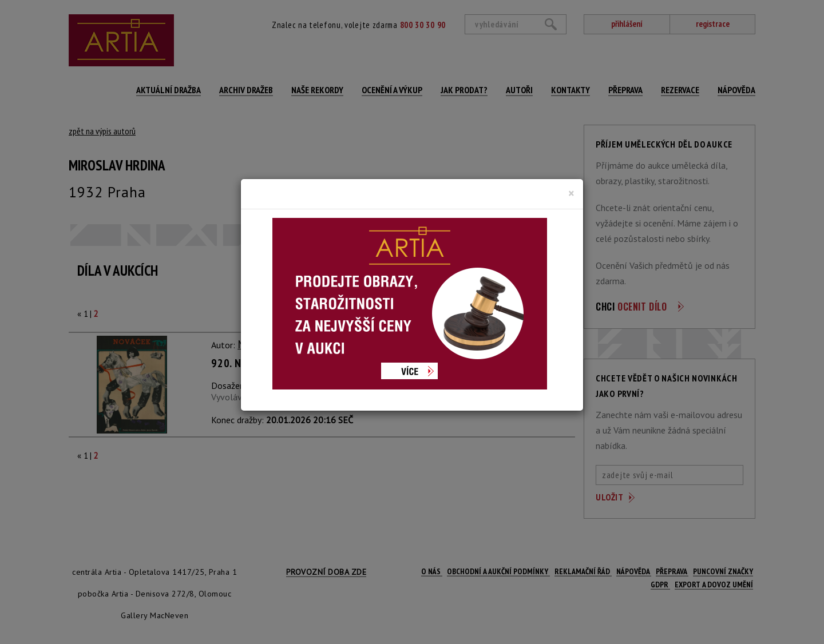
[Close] (571, 193)
